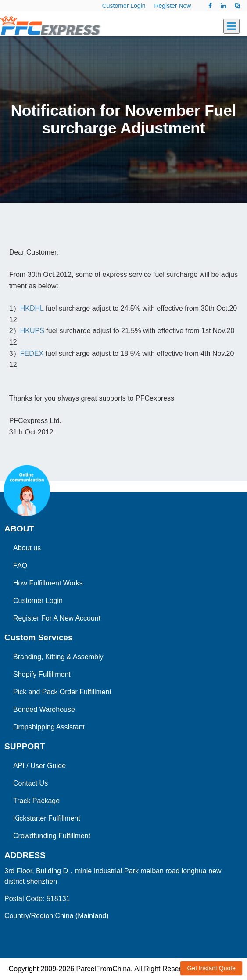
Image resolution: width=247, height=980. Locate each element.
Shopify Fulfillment (42, 674)
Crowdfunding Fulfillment (52, 836)
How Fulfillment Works (48, 583)
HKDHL (32, 308)
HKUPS (33, 331)
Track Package (36, 801)
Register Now (172, 6)
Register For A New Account (57, 618)
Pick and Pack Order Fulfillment (62, 692)
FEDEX (32, 354)
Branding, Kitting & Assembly (58, 657)
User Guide (48, 766)
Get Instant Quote (211, 968)
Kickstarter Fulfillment (47, 818)
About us (27, 548)
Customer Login (124, 6)
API (19, 766)
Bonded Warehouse (44, 709)
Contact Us (30, 783)
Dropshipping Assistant (49, 727)
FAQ (20, 565)
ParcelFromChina (103, 969)
